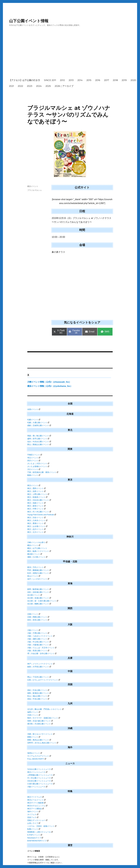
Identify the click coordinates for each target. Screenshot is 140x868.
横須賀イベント (35, 554)
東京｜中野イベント (36, 509)
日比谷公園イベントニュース (40, 781)
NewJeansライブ (35, 838)
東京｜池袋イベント (36, 503)
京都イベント (34, 614)
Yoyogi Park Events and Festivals (42, 515)
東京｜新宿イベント (36, 506)
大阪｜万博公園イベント (38, 633)
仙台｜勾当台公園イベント (39, 442)
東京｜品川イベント (36, 529)
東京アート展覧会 (36, 809)
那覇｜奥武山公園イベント (39, 740)
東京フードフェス (36, 797)
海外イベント (34, 812)
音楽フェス (33, 817)
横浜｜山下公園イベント (37, 548)
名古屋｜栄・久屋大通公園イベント (43, 601)
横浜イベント (33, 186)
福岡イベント (34, 712)
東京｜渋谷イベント (36, 518)
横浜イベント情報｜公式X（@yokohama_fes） (50, 386)
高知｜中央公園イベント (38, 699)
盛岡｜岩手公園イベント (38, 439)
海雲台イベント (35, 753)
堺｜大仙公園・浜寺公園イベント (42, 653)
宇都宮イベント (35, 455)
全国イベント (34, 409)
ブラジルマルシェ (35, 190)
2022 (20, 86)
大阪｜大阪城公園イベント (39, 645)
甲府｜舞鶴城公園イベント (39, 570)
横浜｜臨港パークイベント (39, 551)
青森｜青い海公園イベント (39, 436)
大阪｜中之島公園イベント (39, 642)
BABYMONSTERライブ (38, 841)
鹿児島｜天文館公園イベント (40, 724)
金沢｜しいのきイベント (38, 579)
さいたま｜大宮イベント (38, 464)
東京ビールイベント (36, 800)
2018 (115, 80)
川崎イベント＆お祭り (37, 542)
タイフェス (33, 814)
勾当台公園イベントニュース (40, 769)
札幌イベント (34, 420)
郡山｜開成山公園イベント (39, 444)
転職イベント (34, 829)
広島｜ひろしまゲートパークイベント (44, 680)
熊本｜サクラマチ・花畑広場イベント (44, 718)
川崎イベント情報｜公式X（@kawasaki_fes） (49, 382)
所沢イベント (34, 461)
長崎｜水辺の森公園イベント (40, 721)
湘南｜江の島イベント (37, 557)
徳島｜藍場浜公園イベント (39, 693)
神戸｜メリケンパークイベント (41, 664)
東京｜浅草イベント (36, 491)
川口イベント (34, 469)
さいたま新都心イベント (38, 466)
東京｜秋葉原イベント (37, 497)
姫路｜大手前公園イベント (39, 667)
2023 (30, 86)
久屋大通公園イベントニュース (41, 784)
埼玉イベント (34, 458)
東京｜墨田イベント (36, 488)
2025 (48, 86)
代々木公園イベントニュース (40, 778)
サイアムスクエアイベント (39, 756)
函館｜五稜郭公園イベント (39, 425)
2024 (39, 86)
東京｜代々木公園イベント (39, 512)
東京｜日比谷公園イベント (39, 500)
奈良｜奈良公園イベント (38, 620)
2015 (89, 80)
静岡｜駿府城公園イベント (39, 589)
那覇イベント (34, 737)
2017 (106, 80)
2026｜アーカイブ (64, 86)
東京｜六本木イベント (37, 520)
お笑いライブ (34, 823)
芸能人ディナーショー (37, 820)
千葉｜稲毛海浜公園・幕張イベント (43, 472)
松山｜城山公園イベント (38, 696)
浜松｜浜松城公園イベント (39, 592)
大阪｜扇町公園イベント (38, 639)
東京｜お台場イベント (37, 526)
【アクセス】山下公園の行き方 (25, 80)
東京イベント (34, 485)
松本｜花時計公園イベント (39, 573)
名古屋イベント (35, 595)
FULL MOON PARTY (37, 759)
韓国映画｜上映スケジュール (40, 832)
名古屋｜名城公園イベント (39, 598)
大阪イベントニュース (37, 787)
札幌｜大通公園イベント (38, 423)
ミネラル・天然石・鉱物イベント (42, 826)
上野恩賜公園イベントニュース (41, 775)
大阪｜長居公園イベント (38, 651)
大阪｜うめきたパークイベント (41, 636)
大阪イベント (34, 630)
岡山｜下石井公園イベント (39, 677)
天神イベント (34, 715)
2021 (11, 86)
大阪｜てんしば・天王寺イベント (42, 648)
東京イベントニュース (37, 772)
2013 (71, 80)
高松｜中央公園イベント (38, 690)
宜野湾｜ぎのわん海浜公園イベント (43, 743)
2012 (62, 80)
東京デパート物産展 (36, 803)
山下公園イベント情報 (29, 21)
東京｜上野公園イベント (38, 494)
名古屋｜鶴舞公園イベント (39, 604)
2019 (124, 80)
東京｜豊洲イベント (36, 523)
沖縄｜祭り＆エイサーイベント (41, 734)
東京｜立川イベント (36, 532)
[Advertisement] (74, 55)
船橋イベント (34, 475)
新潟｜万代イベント (36, 567)
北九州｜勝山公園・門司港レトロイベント (45, 709)
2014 (80, 80)
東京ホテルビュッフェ (37, 806)
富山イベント (34, 576)
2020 (133, 80)
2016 (98, 80)
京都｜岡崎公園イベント (38, 617)
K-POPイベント (35, 835)
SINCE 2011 (50, 80)
